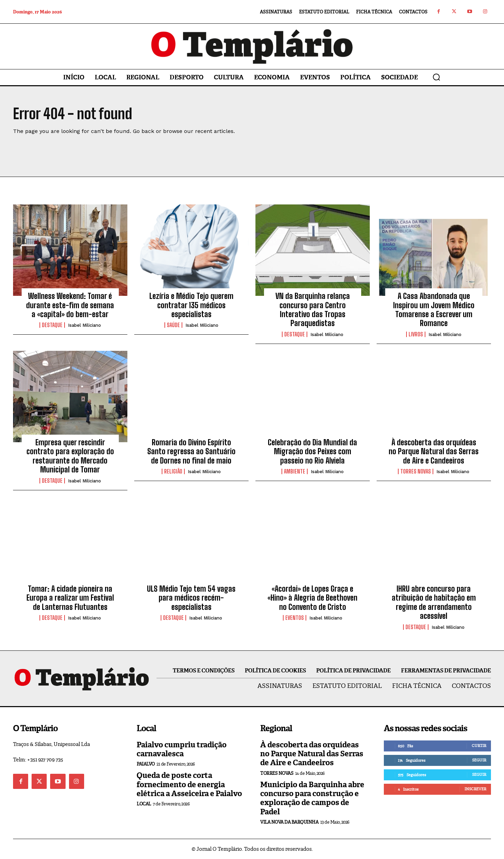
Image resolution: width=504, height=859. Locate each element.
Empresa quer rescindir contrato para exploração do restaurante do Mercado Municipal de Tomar (70, 456)
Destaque (52, 325)
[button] (436, 77)
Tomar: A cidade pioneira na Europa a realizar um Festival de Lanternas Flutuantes (70, 598)
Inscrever (475, 789)
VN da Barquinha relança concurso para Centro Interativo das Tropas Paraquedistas (313, 310)
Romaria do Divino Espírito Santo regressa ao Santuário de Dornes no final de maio (191, 451)
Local (144, 804)
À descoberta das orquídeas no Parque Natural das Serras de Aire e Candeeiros (434, 451)
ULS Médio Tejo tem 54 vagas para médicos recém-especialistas (191, 598)
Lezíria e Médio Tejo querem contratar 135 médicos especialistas (191, 305)
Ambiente (295, 471)
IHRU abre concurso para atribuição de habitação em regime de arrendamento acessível (434, 602)
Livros (416, 334)
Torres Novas (416, 471)
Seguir (479, 760)
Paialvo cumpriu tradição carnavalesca (182, 749)
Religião (173, 471)
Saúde (173, 325)
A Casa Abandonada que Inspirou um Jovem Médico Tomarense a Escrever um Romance (434, 310)
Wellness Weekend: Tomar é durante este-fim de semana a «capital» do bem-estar (70, 305)
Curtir (479, 746)
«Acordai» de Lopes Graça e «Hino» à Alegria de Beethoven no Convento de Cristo (312, 598)
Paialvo (146, 764)
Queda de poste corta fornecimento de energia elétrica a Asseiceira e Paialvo (189, 784)
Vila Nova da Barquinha (289, 822)
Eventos (295, 618)
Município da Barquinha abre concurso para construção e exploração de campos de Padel (312, 798)
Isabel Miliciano (84, 325)
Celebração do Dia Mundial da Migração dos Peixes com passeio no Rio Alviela (312, 451)
